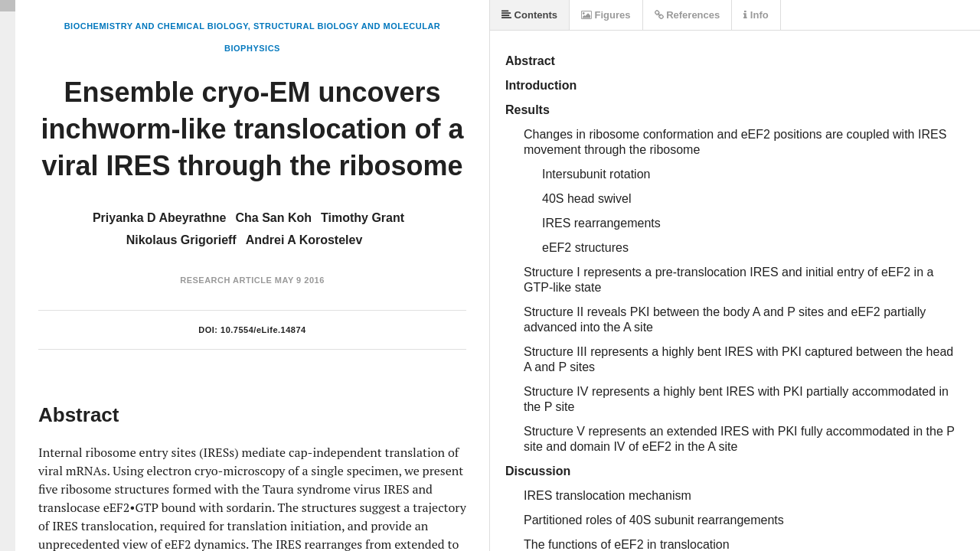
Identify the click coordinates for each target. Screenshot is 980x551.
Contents (529, 15)
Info (756, 15)
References (688, 15)
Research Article (226, 280)
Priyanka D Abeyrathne (160, 218)
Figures (606, 15)
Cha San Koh (273, 218)
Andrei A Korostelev (304, 240)
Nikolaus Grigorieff (181, 240)
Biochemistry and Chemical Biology (156, 26)
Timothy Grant (363, 218)
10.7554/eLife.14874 (263, 330)
